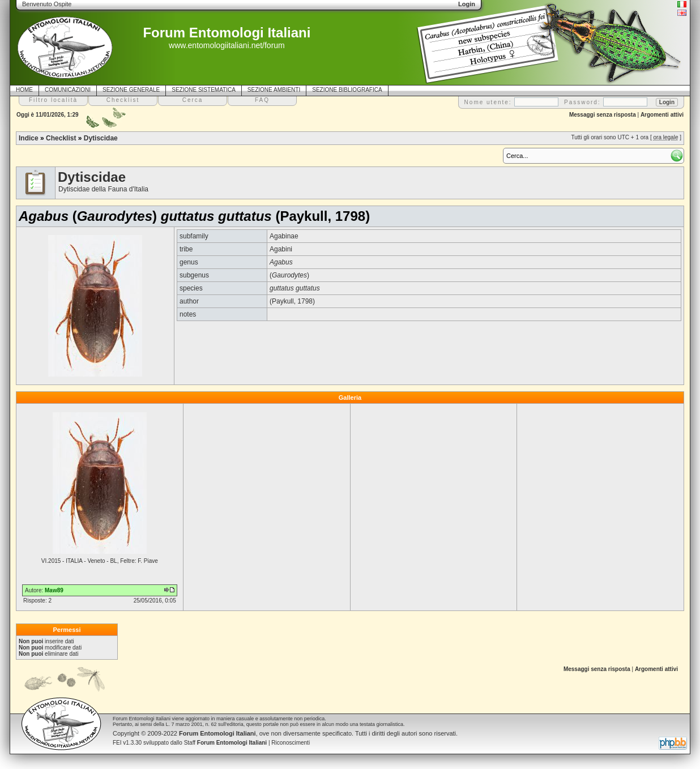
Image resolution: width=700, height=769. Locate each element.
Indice (29, 138)
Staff (226, 743)
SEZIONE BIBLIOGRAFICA (347, 90)
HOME (24, 90)
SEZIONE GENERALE (131, 90)
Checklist (61, 138)
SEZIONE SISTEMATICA (204, 90)
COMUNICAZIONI (68, 90)
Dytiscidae (101, 138)
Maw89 (54, 590)
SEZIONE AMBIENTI (274, 90)
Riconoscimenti (291, 743)
